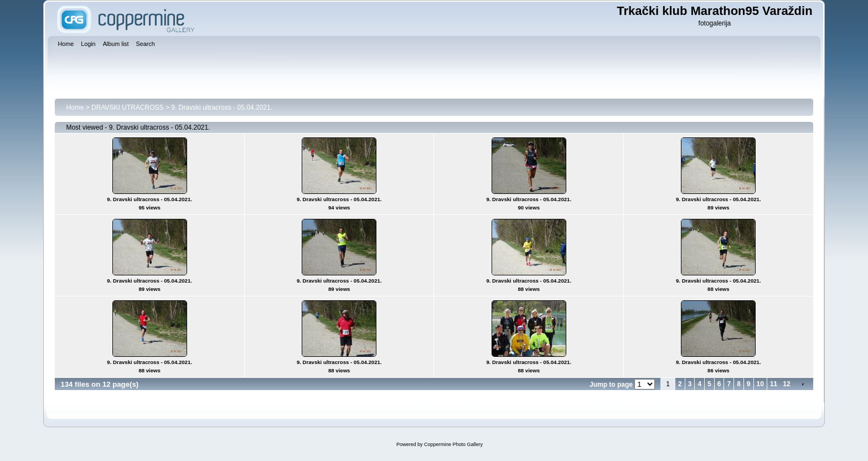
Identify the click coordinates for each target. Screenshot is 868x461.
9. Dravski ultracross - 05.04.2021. (222, 107)
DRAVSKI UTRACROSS (127, 107)
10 (760, 384)
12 (786, 384)
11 (774, 384)
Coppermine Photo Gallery (453, 444)
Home (75, 107)
